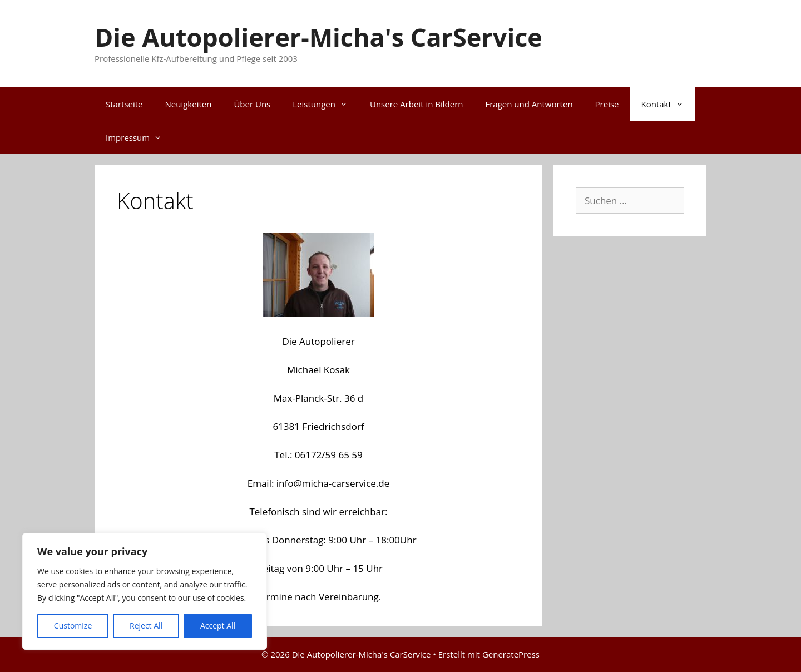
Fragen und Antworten (529, 104)
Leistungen (326, 104)
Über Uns (252, 104)
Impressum (139, 137)
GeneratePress (511, 654)
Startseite (124, 104)
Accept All (218, 626)
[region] (145, 591)
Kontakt (668, 104)
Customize (73, 626)
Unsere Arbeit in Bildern (416, 104)
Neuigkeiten (189, 104)
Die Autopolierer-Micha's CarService (318, 37)
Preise (607, 104)
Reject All (146, 626)
